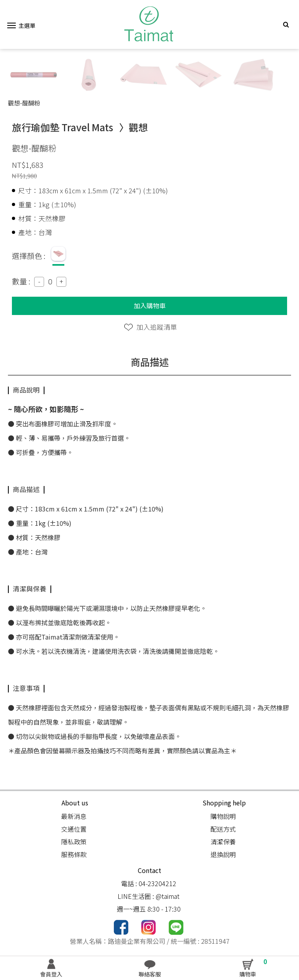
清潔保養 (223, 842)
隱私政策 (74, 842)
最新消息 (74, 816)
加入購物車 (150, 305)
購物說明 (223, 816)
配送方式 (223, 829)
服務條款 (74, 854)
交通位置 (74, 829)
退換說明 (223, 854)
